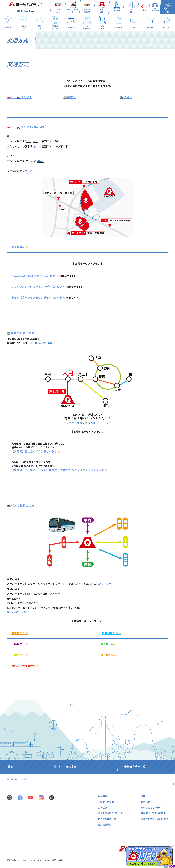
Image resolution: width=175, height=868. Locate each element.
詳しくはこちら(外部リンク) (21, 612)
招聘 (143, 796)
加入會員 (71, 767)
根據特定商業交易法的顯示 (154, 819)
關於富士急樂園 (106, 802)
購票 (10, 767)
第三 (36, 141)
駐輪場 (41, 161)
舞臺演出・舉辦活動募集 (153, 813)
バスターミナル (105, 584)
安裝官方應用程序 (135, 767)
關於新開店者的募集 (151, 807)
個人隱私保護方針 (107, 819)
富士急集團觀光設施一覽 (110, 813)
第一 (28, 141)
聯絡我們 (145, 802)
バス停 (62, 594)
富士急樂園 (12, 779)
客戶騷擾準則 (105, 824)
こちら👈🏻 (30, 171)
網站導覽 (102, 796)
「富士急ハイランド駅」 (41, 343)
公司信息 (102, 807)
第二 (36, 146)
